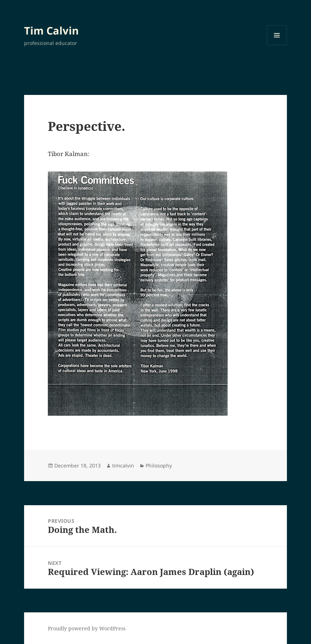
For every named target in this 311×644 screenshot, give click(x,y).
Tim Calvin (51, 30)
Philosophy (159, 465)
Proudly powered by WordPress (87, 628)
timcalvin (123, 465)
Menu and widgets (277, 45)
